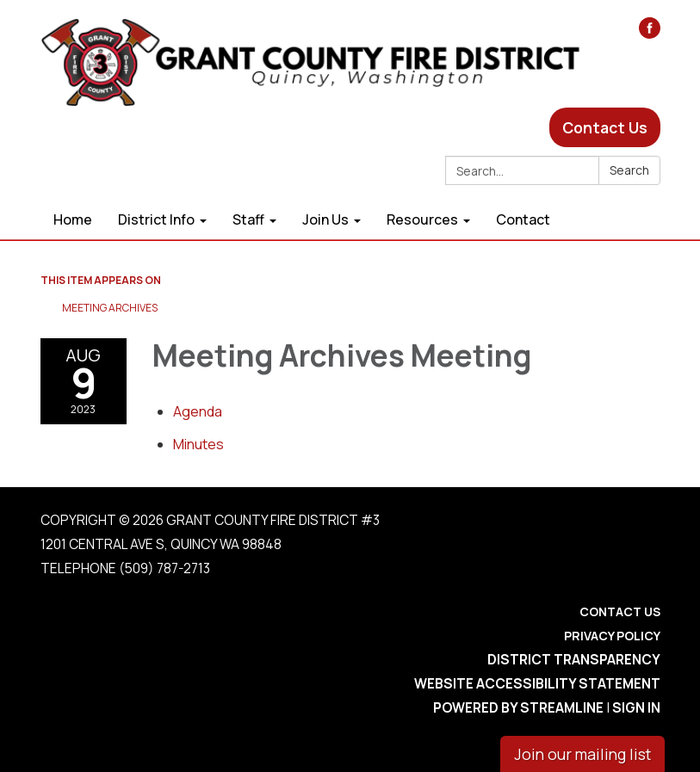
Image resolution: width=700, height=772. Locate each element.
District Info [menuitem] (156, 219)
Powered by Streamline (518, 708)
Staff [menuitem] (248, 219)
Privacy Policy (612, 636)
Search (629, 170)
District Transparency (574, 660)
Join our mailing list (582, 754)
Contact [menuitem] (523, 219)
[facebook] (650, 33)
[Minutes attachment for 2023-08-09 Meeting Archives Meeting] (198, 444)
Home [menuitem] (73, 219)
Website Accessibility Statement (537, 684)
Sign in (636, 708)
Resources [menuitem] (422, 219)
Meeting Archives (110, 308)
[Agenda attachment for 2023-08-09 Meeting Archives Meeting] (198, 411)
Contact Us (605, 127)
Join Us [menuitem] (325, 219)
